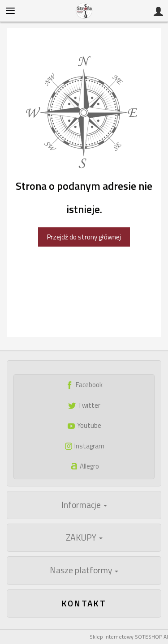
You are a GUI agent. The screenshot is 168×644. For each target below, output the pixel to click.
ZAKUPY (84, 537)
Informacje (84, 505)
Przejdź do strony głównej (84, 237)
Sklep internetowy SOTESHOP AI (129, 637)
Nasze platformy (84, 570)
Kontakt (84, 603)
